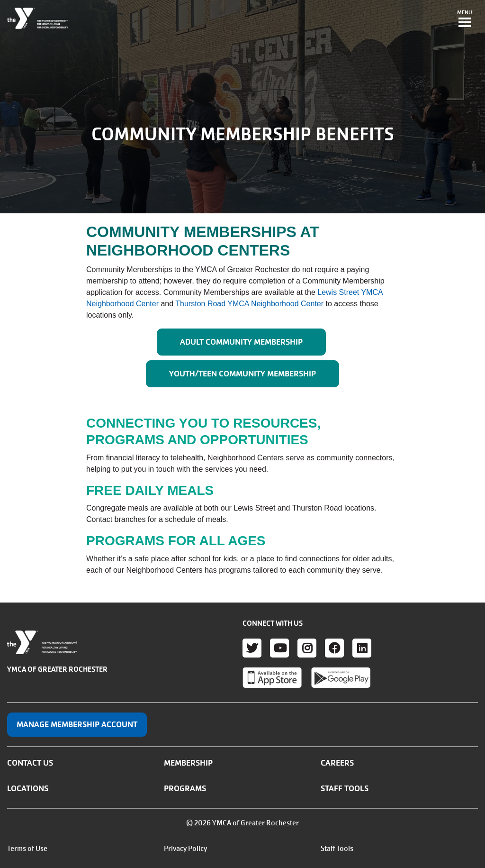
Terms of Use (27, 849)
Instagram (307, 648)
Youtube (279, 648)
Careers (337, 763)
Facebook (334, 648)
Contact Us (30, 763)
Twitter (252, 648)
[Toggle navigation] (465, 19)
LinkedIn (362, 648)
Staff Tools (345, 788)
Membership (188, 763)
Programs (185, 788)
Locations (28, 788)
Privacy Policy (185, 849)
